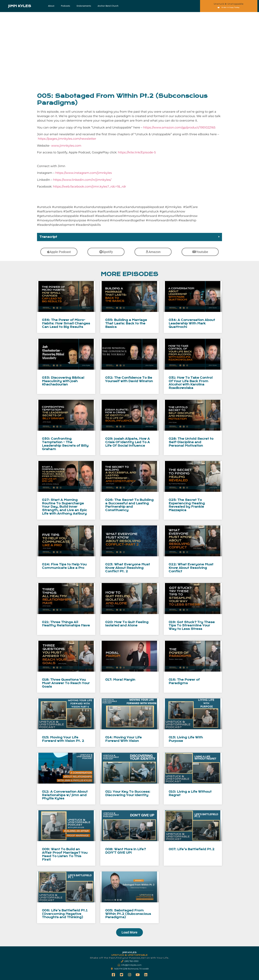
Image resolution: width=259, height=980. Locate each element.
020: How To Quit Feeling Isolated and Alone (127, 624)
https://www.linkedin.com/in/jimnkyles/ (82, 180)
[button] (129, 237)
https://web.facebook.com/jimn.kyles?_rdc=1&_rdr (90, 187)
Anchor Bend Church (108, 6)
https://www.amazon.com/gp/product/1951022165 (179, 127)
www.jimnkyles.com (66, 146)
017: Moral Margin (120, 680)
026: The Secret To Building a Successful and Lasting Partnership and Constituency (129, 505)
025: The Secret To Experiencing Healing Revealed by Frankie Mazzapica (187, 505)
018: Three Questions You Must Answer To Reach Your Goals (66, 683)
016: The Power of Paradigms (184, 681)
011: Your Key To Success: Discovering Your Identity (128, 793)
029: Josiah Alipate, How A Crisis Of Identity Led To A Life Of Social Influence (128, 442)
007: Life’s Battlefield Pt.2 (192, 849)
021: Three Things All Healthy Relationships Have (66, 624)
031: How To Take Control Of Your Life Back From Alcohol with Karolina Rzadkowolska (191, 383)
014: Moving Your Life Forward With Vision (123, 739)
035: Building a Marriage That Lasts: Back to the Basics (126, 324)
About (51, 6)
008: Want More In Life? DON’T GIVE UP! (126, 851)
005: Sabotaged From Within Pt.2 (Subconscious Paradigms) (128, 914)
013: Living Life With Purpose (186, 739)
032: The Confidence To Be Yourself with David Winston (129, 379)
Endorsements (84, 6)
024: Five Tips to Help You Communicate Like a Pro (64, 566)
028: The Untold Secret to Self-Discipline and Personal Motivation (191, 442)
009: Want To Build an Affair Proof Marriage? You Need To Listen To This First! (65, 854)
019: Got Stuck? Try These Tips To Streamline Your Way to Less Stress (192, 626)
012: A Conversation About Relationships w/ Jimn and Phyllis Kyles (65, 795)
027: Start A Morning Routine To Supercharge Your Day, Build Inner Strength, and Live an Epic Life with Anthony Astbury (65, 507)
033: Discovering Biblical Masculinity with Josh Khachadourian (63, 381)
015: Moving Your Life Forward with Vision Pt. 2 (63, 739)
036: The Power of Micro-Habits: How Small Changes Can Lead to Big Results (66, 324)
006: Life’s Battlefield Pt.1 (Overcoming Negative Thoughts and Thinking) (65, 914)
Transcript (48, 237)
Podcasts (65, 6)
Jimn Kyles (20, 6)
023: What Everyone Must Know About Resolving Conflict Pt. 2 (128, 568)
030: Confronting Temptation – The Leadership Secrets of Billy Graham (65, 444)
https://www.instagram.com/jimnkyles (84, 173)
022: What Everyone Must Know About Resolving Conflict (191, 568)
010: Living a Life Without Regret (190, 793)
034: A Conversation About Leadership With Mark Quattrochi (192, 324)
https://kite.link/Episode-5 (137, 152)
